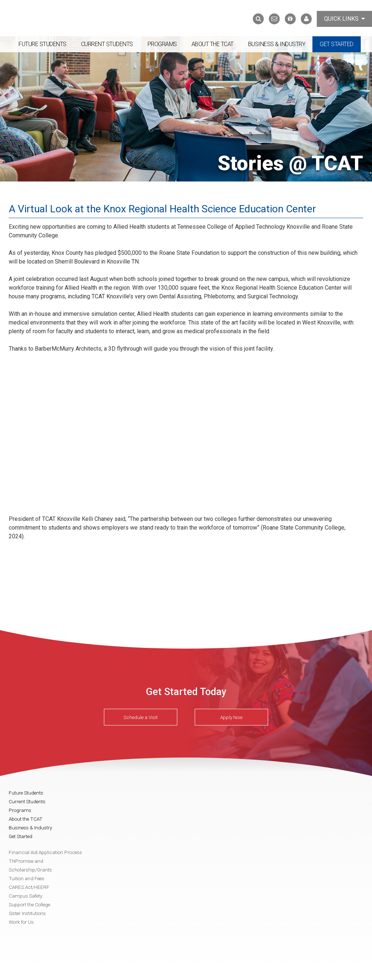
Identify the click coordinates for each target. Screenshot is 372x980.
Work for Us (21, 922)
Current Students (107, 44)
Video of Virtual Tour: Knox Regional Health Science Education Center (125, 433)
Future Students (43, 44)
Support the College (29, 905)
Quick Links (344, 19)
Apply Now (231, 717)
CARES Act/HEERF (29, 887)
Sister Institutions (27, 913)
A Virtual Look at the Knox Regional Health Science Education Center (162, 209)
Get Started (337, 44)
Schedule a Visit (141, 717)
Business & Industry (277, 44)
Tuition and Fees (27, 878)
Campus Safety (25, 896)
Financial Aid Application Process (45, 852)
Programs (162, 44)
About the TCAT (213, 44)
